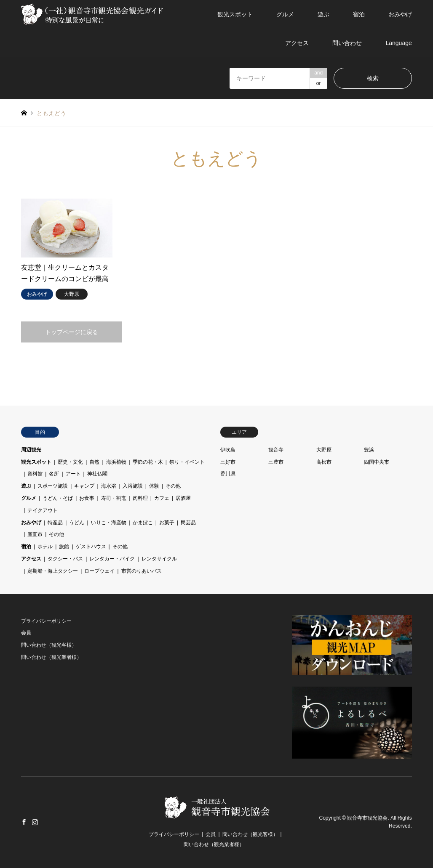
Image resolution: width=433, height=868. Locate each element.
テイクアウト (43, 510)
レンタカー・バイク (112, 559)
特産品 (55, 523)
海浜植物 (116, 462)
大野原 (324, 450)
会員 (26, 633)
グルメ (285, 14)
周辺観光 (31, 450)
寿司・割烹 (114, 498)
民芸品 (188, 523)
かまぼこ (143, 523)
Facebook (24, 822)
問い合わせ (347, 43)
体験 (154, 486)
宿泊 (359, 14)
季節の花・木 (148, 462)
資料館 (35, 474)
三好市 (228, 462)
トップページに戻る (72, 332)
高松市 (324, 462)
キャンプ (84, 486)
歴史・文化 (70, 462)
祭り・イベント (187, 462)
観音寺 (276, 450)
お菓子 (167, 523)
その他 (173, 486)
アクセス (297, 43)
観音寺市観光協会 (367, 818)
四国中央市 (377, 462)
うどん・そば (58, 498)
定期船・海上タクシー (53, 571)
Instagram (35, 822)
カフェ (162, 498)
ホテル (45, 547)
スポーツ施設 (53, 486)
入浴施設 (133, 486)
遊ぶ (323, 14)
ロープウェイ (99, 571)
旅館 (64, 547)
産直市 (35, 534)
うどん (77, 523)
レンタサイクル (159, 559)
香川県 (228, 474)
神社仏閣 (97, 474)
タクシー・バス (65, 559)
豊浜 (369, 450)
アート (73, 474)
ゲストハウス (91, 547)
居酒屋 (183, 498)
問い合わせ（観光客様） (49, 645)
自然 (94, 462)
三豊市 (276, 462)
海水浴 (109, 486)
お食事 (87, 498)
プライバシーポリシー (46, 621)
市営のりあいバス (142, 571)
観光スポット (235, 14)
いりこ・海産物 (109, 523)
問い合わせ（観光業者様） (51, 657)
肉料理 (140, 498)
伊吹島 (228, 450)
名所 (54, 474)
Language (398, 43)
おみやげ (400, 14)
